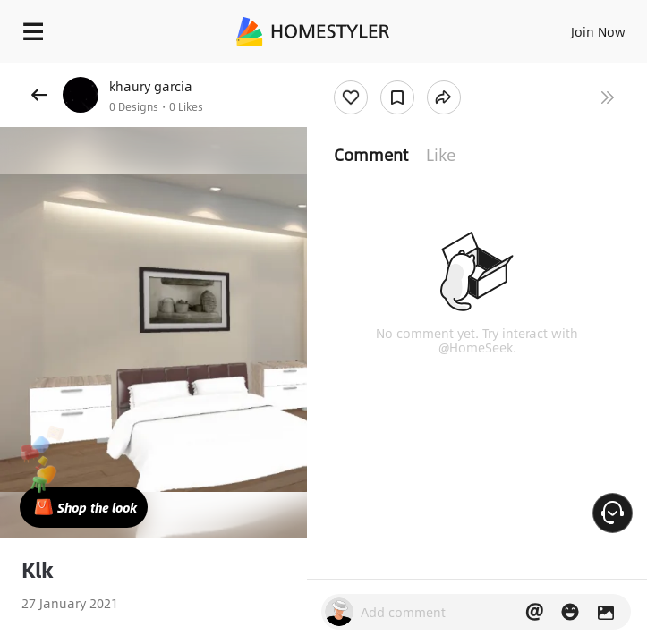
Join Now (598, 31)
